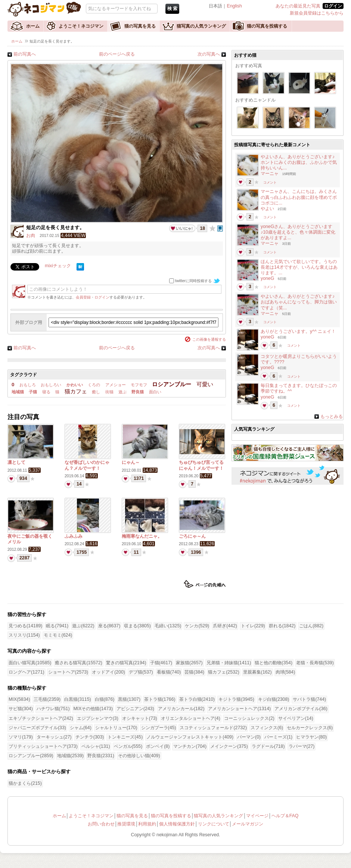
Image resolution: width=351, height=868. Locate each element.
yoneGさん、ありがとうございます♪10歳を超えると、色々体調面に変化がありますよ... (298, 232)
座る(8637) (109, 626)
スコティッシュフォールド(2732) (213, 728)
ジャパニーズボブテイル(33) (37, 728)
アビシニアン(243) (135, 709)
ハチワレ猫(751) (53, 709)
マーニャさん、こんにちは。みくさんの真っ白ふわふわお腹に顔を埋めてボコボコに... (299, 197)
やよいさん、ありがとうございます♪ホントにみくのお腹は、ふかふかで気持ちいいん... (299, 162)
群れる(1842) (282, 626)
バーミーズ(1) (278, 737)
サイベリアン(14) (296, 718)
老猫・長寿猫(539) (315, 663)
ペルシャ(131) (96, 746)
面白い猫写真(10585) (30, 663)
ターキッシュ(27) (54, 737)
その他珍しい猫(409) (139, 756)
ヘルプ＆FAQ (285, 816)
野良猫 (138, 392)
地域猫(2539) (71, 756)
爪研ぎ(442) (225, 626)
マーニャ (270, 174)
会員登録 (83, 297)
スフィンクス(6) (267, 728)
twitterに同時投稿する (193, 281)
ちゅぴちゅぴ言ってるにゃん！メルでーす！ (201, 465)
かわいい (75, 385)
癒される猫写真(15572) (78, 663)
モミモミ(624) (58, 635)
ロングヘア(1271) (27, 672)
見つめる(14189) (25, 626)
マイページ (257, 816)
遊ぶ (122, 392)
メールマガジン (248, 824)
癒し (96, 392)
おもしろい (51, 385)
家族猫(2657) (189, 663)
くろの (94, 385)
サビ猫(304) (21, 709)
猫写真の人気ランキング (201, 26)
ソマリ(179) (21, 737)
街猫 (109, 392)
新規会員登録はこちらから (317, 13)
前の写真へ (25, 54)
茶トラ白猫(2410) (197, 699)
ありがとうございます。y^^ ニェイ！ (298, 331)
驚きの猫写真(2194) (126, 663)
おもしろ (28, 385)
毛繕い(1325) (168, 626)
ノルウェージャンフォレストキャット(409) (190, 737)
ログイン (102, 297)
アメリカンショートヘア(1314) (239, 709)
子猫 (33, 392)
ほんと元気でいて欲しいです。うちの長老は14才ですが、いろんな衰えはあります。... (299, 267)
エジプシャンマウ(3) (98, 718)
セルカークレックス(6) (310, 728)
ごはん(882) (311, 626)
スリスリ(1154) (24, 635)
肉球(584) (285, 672)
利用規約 (147, 824)
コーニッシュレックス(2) (249, 718)
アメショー (116, 385)
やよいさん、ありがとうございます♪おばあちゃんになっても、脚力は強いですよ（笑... (299, 302)
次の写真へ (209, 54)
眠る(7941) (57, 626)
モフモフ (139, 385)
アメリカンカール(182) (181, 709)
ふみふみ (74, 536)
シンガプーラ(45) (159, 728)
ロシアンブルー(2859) (31, 756)
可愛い (205, 384)
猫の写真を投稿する (267, 26)
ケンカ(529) (197, 626)
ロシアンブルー (172, 384)
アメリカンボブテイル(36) (301, 709)
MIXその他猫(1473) (93, 709)
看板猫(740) (169, 672)
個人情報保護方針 (177, 824)
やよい (267, 209)
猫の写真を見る (140, 26)
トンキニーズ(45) (125, 737)
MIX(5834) (19, 699)
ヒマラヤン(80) (311, 737)
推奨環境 (126, 824)
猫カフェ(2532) (224, 672)
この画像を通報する (209, 339)
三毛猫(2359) (47, 699)
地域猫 (18, 392)
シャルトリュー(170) (116, 728)
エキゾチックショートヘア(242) (41, 718)
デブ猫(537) (141, 672)
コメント (270, 182)
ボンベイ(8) (158, 746)
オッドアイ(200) (108, 672)
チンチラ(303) (90, 737)
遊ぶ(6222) (83, 626)
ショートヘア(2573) (68, 672)
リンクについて (214, 824)
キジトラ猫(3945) (236, 699)
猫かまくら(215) (25, 783)
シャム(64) (81, 728)
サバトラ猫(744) (309, 699)
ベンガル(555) (128, 746)
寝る (46, 392)
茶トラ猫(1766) (160, 699)
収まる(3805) (137, 626)
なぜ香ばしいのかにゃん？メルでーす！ (87, 465)
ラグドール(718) (268, 746)
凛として (16, 462)
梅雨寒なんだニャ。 (142, 536)
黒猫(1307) (129, 699)
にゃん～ (131, 462)
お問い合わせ (101, 824)
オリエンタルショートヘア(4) (191, 718)
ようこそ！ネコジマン (81, 26)
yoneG (267, 278)
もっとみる (332, 416)
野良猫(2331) (101, 756)
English (234, 6)
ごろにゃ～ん (192, 536)
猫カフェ (76, 391)
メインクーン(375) (229, 746)
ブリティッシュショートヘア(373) (43, 746)
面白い (155, 392)
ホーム (33, 26)
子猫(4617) (161, 663)
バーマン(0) (249, 737)
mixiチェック (58, 266)
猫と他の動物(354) (274, 663)
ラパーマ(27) (302, 746)
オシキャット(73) (140, 718)
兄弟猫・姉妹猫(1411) (229, 663)
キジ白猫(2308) (274, 699)
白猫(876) (105, 699)
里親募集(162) (257, 672)
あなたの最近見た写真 (298, 6)
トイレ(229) (253, 626)
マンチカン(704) (190, 746)
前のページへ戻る (117, 54)
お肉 (31, 235)
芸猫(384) (194, 672)
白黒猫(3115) (78, 699)
